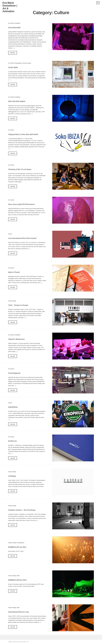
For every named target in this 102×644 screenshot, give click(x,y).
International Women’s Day (19, 612)
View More (13, 53)
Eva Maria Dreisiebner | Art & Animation (10, 7)
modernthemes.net (23, 642)
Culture (12, 23)
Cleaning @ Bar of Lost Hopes (20, 169)
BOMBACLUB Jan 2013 (17, 547)
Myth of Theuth (14, 272)
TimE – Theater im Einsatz (18, 305)
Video (18, 576)
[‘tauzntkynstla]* (14, 28)
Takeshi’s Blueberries (16, 339)
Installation (17, 23)
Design (14, 301)
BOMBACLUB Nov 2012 (17, 580)
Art (9, 23)
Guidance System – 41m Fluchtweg (22, 510)
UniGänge (12, 476)
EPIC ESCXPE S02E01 (17, 101)
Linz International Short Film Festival (22, 238)
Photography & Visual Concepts (23, 63)
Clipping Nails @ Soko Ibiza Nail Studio (23, 134)
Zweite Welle (13, 67)
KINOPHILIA (13, 407)
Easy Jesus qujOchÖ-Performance (22, 204)
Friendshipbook (14, 373)
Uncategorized (20, 543)
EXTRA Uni (12, 441)
